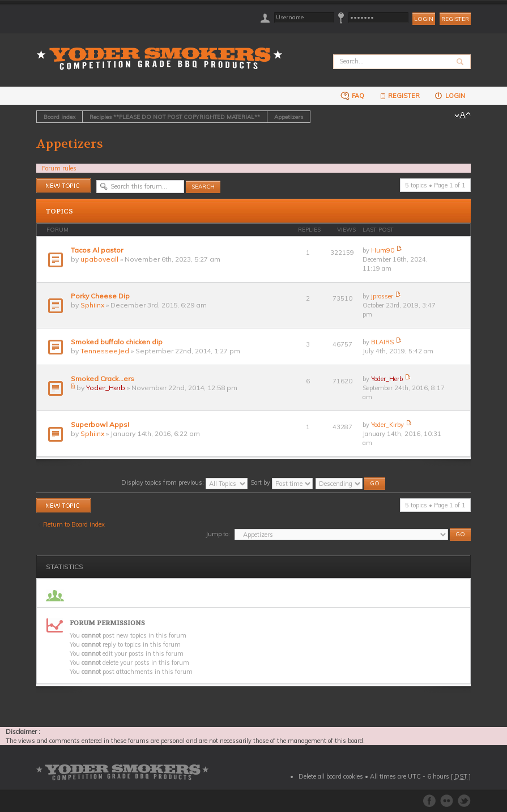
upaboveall (99, 259)
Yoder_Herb (106, 388)
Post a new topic (63, 185)
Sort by (282, 482)
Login (450, 95)
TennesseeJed (105, 351)
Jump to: (218, 534)
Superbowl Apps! (100, 424)
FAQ (352, 95)
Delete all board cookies (331, 776)
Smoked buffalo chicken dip (117, 342)
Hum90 (383, 250)
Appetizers (289, 117)
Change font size (463, 116)
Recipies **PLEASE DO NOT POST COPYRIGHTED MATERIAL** (175, 117)
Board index (59, 117)
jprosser (382, 296)
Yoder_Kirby (387, 425)
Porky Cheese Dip (100, 296)
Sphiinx (92, 305)
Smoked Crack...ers (103, 379)
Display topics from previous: (184, 482)
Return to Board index (74, 524)
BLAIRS (382, 342)
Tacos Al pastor (97, 250)
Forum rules (59, 168)
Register (455, 19)
